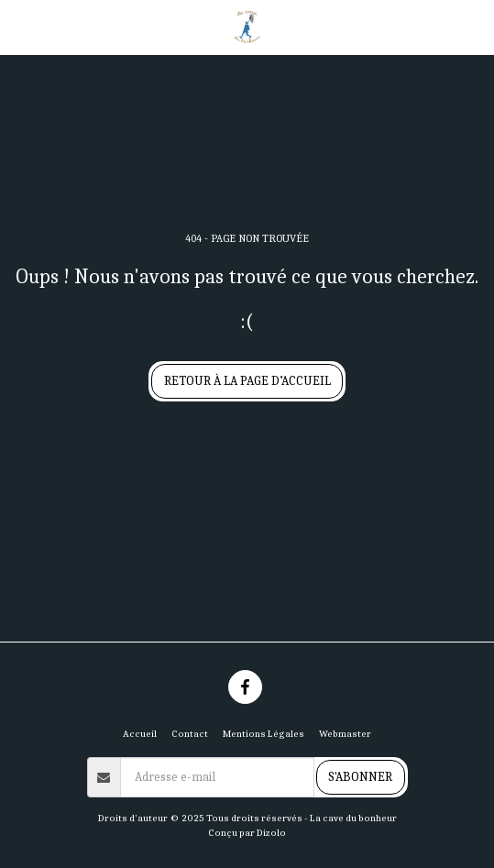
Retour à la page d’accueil (247, 381)
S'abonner (360, 777)
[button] (20, 26)
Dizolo (271, 833)
